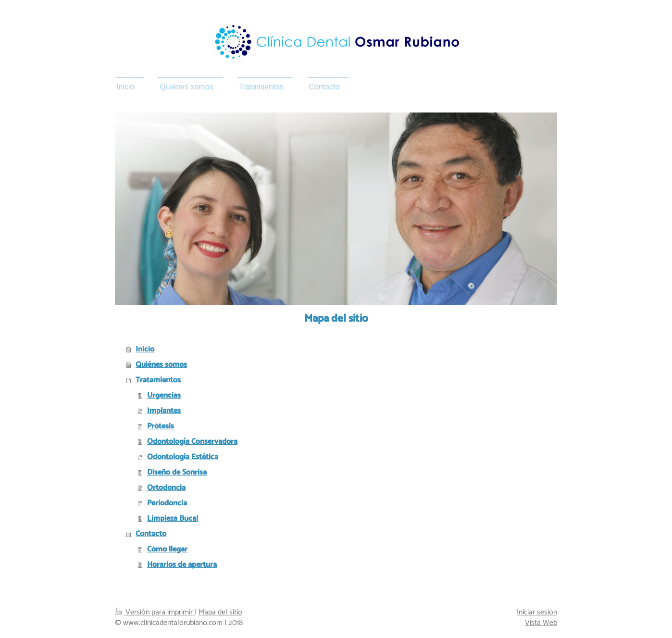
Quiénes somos (161, 365)
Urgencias (164, 395)
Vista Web (541, 623)
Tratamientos (158, 380)
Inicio (145, 349)
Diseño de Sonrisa (177, 472)
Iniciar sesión (537, 612)
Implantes (164, 411)
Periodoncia (167, 503)
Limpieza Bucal (173, 519)
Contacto (151, 534)
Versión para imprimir (155, 612)
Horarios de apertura (182, 565)
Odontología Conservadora (192, 442)
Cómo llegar (167, 549)
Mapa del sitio (220, 612)
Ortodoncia (166, 488)
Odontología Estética (183, 457)
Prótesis (161, 426)
